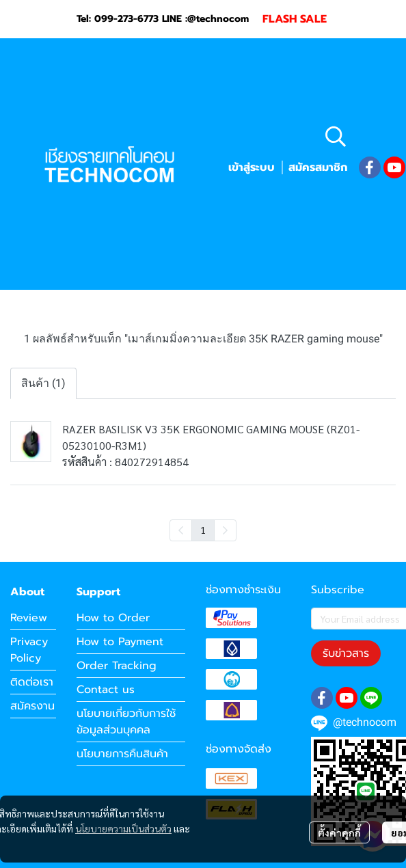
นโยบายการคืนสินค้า (122, 754)
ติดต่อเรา (32, 682)
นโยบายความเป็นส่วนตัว (123, 828)
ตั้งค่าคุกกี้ (339, 832)
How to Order (113, 618)
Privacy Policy (29, 650)
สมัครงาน (32, 706)
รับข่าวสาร (346, 653)
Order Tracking (117, 666)
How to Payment (120, 642)
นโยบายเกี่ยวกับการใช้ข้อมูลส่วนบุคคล (126, 722)
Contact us (106, 690)
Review (29, 618)
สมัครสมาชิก (318, 167)
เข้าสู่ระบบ (252, 167)
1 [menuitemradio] (203, 530)
